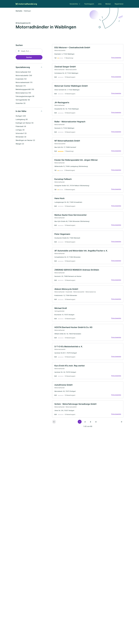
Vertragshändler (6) (23, 100)
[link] (88, 53)
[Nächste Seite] (121, 424)
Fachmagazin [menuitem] (89, 4)
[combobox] (29, 51)
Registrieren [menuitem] (119, 4)
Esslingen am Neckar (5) (25, 123)
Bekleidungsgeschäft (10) (25, 90)
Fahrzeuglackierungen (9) (25, 97)
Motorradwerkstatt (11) (24, 83)
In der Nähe (21, 111)
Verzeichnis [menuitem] (74, 4)
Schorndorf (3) (21, 134)
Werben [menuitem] (108, 4)
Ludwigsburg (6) (22, 120)
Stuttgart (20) (21, 116)
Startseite (19, 11)
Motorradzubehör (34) (24, 76)
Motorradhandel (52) (23, 72)
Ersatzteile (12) (21, 79)
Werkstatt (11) (21, 86)
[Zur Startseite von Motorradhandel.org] (26, 4)
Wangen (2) (20, 144)
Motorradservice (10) (23, 93)
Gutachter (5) (21, 103)
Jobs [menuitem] (100, 4)
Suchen (29, 57)
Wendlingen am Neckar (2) (25, 140)
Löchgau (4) (20, 130)
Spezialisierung (23, 67)
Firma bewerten (116, 58)
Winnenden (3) (21, 137)
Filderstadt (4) (21, 127)
